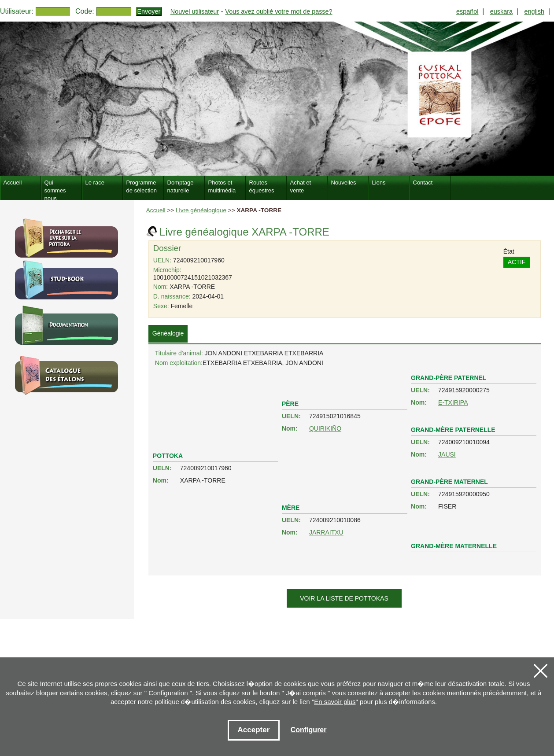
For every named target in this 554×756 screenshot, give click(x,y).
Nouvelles (344, 183)
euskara (501, 11)
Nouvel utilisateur (195, 11)
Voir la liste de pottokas (344, 598)
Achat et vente (301, 186)
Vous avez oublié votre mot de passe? (279, 11)
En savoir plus (335, 702)
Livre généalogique (201, 210)
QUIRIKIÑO (325, 428)
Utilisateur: (17, 11)
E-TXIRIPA (453, 402)
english (534, 11)
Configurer (309, 730)
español (467, 11)
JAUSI (447, 454)
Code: (85, 11)
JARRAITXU (326, 532)
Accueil (156, 210)
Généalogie (168, 333)
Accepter (254, 730)
